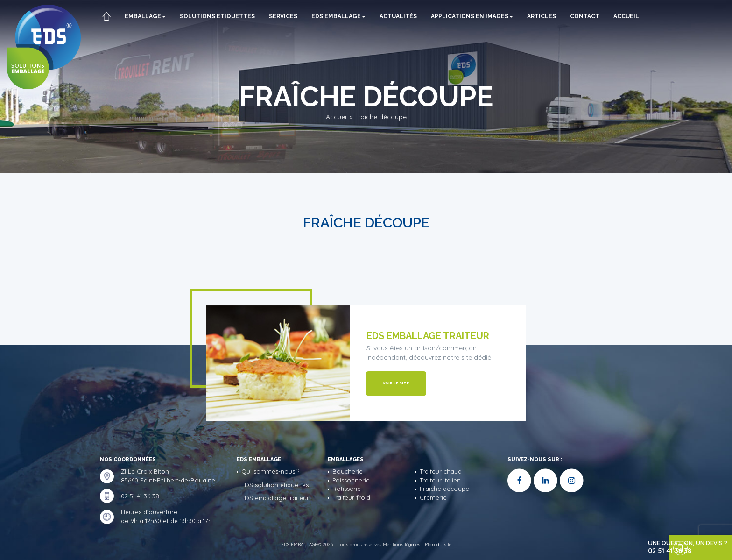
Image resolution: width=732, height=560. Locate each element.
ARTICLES (546, 16)
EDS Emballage (343, 16)
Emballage (150, 16)
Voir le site (396, 383)
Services (288, 16)
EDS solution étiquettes (275, 485)
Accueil (120, 49)
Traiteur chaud (441, 471)
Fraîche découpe (444, 489)
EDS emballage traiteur (275, 498)
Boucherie (348, 471)
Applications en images (477, 16)
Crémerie (433, 497)
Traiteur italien (440, 480)
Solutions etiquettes (222, 16)
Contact (589, 16)
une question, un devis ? (678, 547)
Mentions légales (401, 544)
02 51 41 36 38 (140, 496)
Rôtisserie (347, 489)
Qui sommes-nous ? (270, 471)
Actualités (403, 16)
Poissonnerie (351, 480)
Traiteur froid (351, 497)
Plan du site (438, 544)
